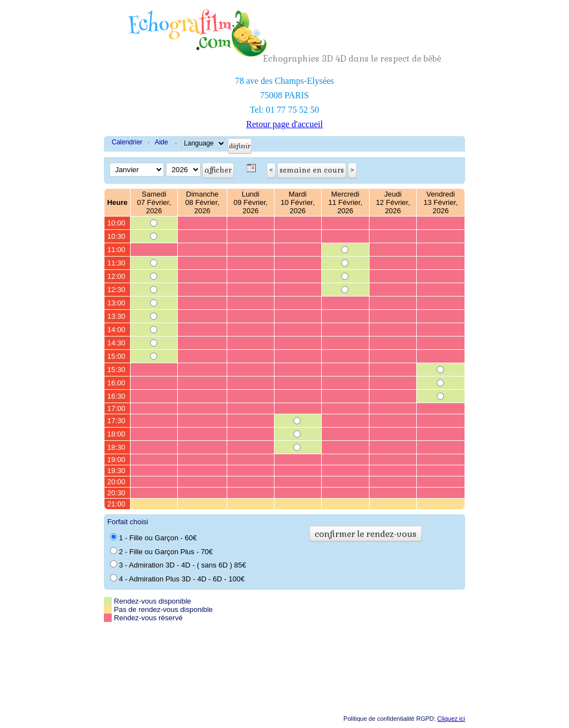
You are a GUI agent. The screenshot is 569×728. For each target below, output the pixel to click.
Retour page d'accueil (284, 124)
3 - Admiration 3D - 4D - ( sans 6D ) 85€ (178, 565)
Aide (161, 142)
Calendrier (127, 142)
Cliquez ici (451, 719)
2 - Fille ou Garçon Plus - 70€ (161, 551)
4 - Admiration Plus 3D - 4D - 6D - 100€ (177, 579)
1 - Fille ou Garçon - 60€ (153, 538)
